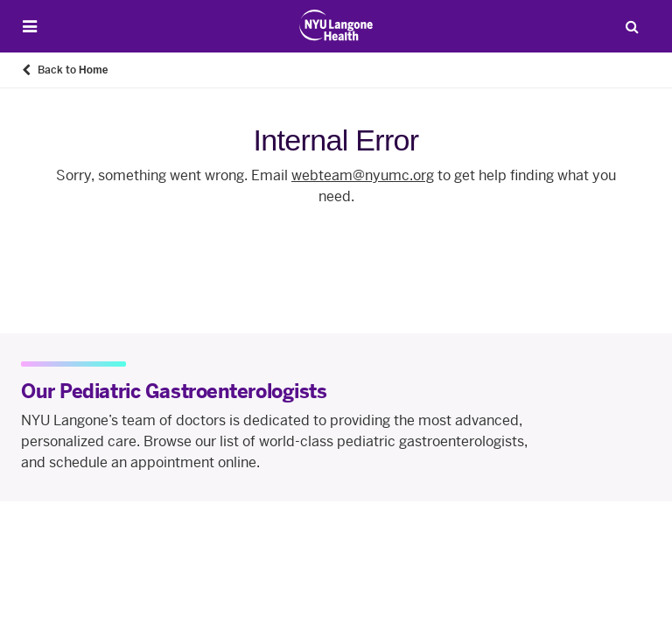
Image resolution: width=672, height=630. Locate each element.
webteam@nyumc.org (363, 175)
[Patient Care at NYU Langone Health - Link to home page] (336, 25)
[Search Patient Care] (632, 26)
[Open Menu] (30, 27)
